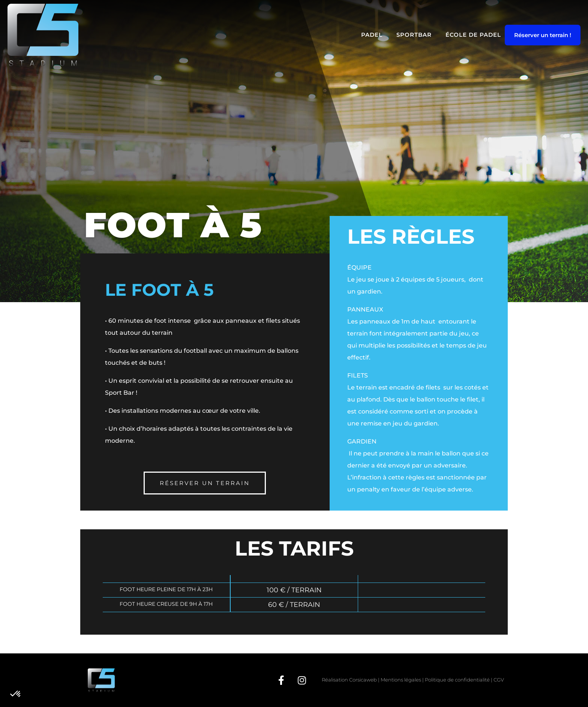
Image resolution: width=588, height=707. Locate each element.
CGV (499, 680)
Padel (372, 35)
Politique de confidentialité (457, 680)
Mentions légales (401, 680)
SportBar (414, 35)
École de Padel (473, 35)
